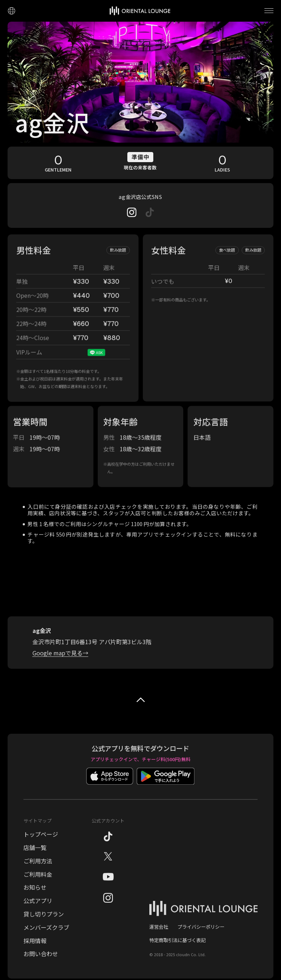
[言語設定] (11, 11)
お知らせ (35, 896)
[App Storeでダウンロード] (110, 790)
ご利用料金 (38, 883)
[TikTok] (108, 847)
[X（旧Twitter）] (108, 866)
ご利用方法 (38, 870)
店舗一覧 (35, 856)
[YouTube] (108, 888)
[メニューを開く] (269, 11)
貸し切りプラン (44, 923)
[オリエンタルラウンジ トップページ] (203, 922)
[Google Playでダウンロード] (166, 790)
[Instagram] (132, 212)
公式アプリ (38, 909)
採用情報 (35, 949)
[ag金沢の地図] (140, 594)
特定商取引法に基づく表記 (177, 949)
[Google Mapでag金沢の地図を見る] (60, 662)
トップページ (41, 843)
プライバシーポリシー (201, 935)
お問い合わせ (41, 963)
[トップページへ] (140, 11)
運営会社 (159, 935)
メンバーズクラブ (46, 936)
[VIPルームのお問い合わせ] (96, 361)
